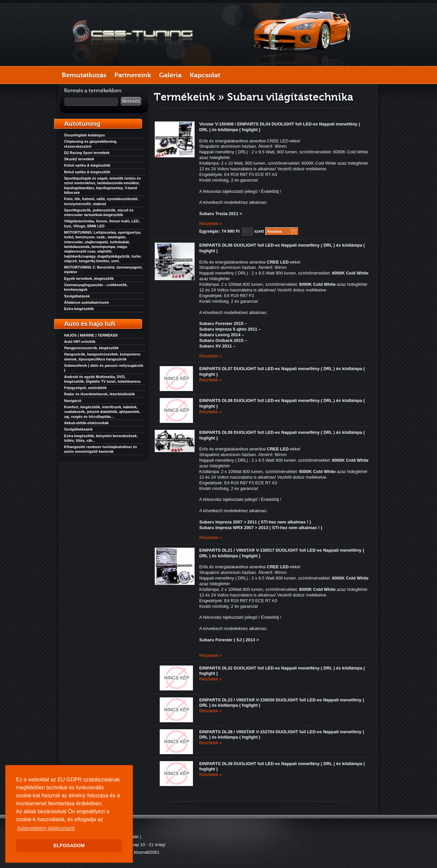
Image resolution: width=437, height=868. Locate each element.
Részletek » (211, 224)
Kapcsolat (205, 75)
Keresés (131, 101)
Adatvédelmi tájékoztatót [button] (46, 828)
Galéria (170, 75)
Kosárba (275, 231)
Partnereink (133, 75)
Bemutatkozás (84, 75)
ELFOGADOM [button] (69, 845)
